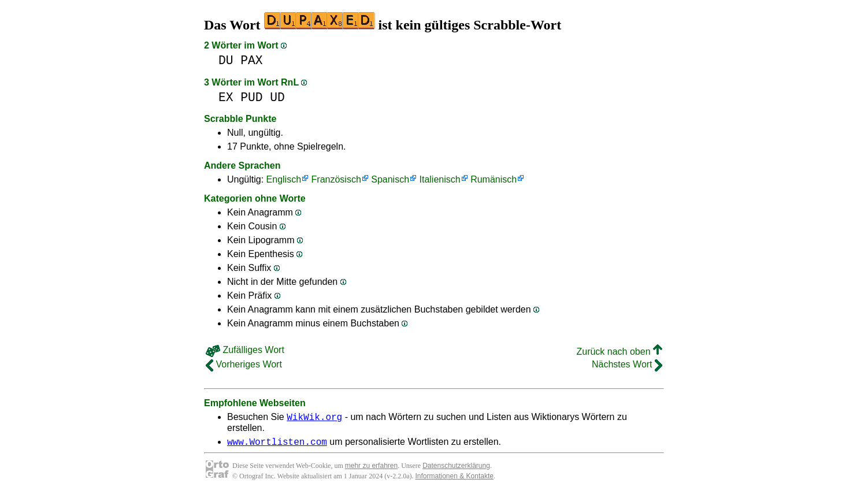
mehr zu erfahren (371, 469)
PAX (251, 60)
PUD (251, 97)
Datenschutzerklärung (456, 469)
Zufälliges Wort (245, 350)
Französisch (336, 179)
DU (226, 60)
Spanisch (390, 179)
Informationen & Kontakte (455, 480)
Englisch (284, 179)
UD (277, 97)
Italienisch (440, 179)
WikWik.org (314, 418)
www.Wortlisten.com (277, 445)
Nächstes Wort (627, 364)
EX (226, 97)
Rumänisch (494, 179)
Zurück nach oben (619, 352)
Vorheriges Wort (244, 364)
